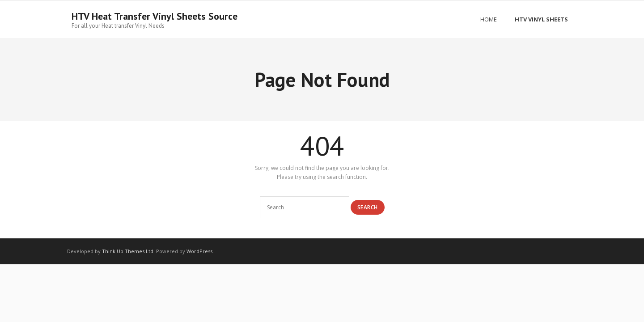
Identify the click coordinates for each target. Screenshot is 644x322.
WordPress (199, 251)
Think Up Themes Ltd (128, 251)
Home (489, 19)
